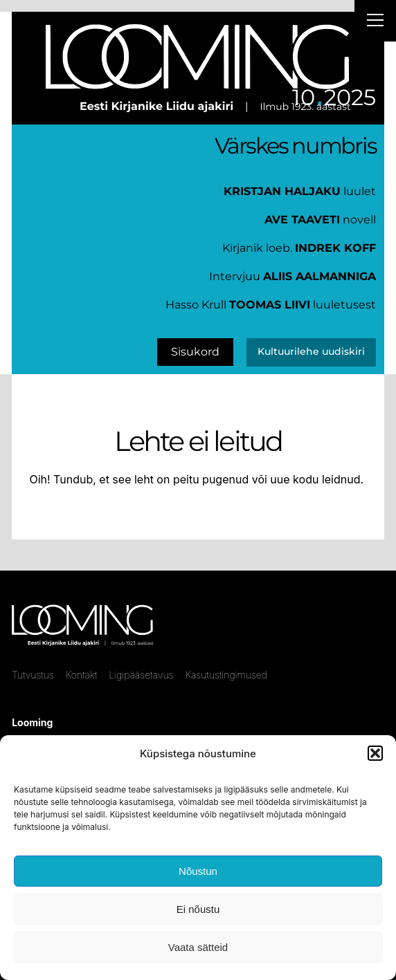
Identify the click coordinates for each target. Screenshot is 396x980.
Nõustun (198, 871)
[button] (375, 753)
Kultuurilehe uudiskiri (311, 351)
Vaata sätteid (198, 947)
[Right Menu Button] (375, 22)
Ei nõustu (198, 909)
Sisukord (195, 352)
